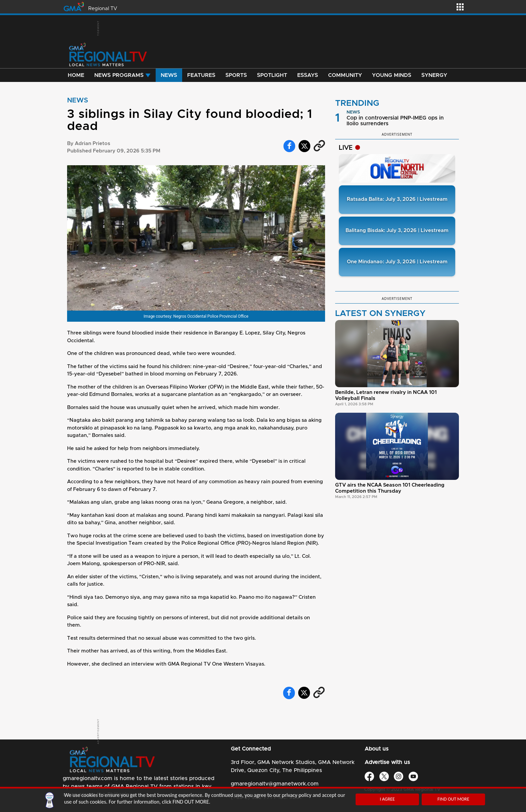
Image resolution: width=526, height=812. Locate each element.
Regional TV (103, 9)
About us (377, 749)
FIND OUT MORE (453, 799)
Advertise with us (387, 762)
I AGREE (387, 799)
